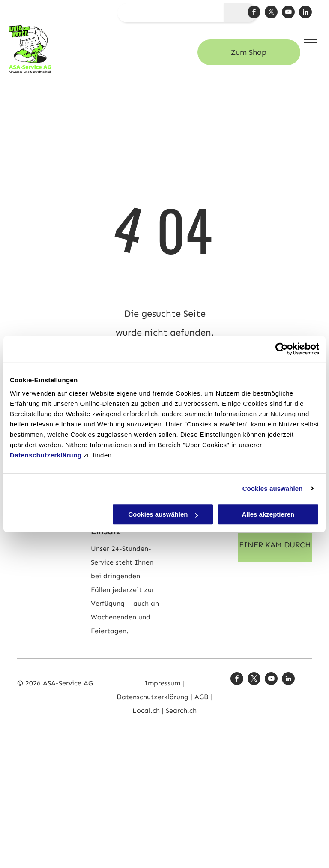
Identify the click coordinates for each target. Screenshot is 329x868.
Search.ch (181, 710)
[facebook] (254, 13)
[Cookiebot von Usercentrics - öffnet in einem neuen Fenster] (282, 349)
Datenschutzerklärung (46, 455)
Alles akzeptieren (268, 514)
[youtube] (288, 13)
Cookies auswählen (273, 488)
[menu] (310, 39)
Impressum (162, 683)
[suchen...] (170, 13)
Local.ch (147, 710)
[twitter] (271, 13)
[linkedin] (305, 13)
